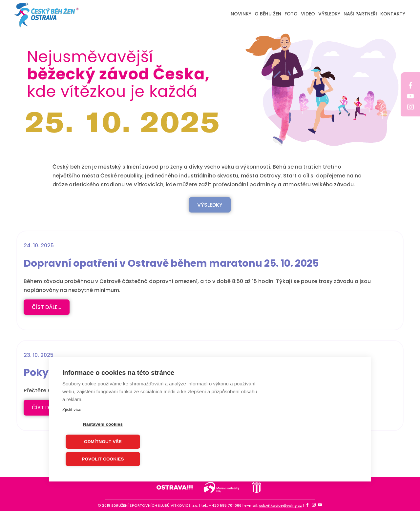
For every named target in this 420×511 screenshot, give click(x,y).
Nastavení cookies (103, 425)
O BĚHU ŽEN (268, 14)
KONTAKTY (393, 14)
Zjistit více (72, 410)
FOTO (291, 14)
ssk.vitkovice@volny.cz (281, 505)
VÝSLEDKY (329, 14)
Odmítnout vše (103, 442)
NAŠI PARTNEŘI (360, 14)
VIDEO (308, 14)
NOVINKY (241, 14)
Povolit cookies (103, 459)
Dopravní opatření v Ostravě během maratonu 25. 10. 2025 (171, 263)
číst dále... (47, 307)
